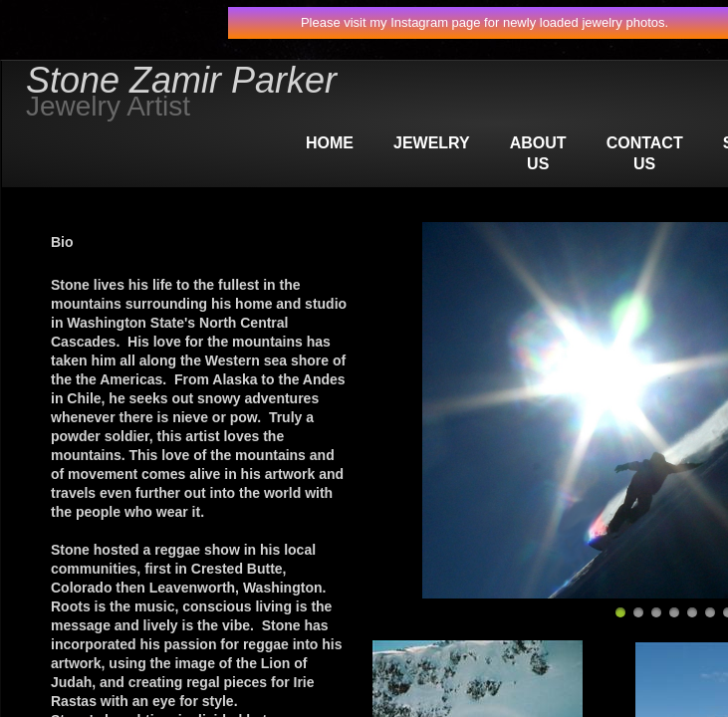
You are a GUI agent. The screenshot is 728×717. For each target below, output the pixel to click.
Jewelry (432, 143)
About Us (538, 153)
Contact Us (645, 153)
